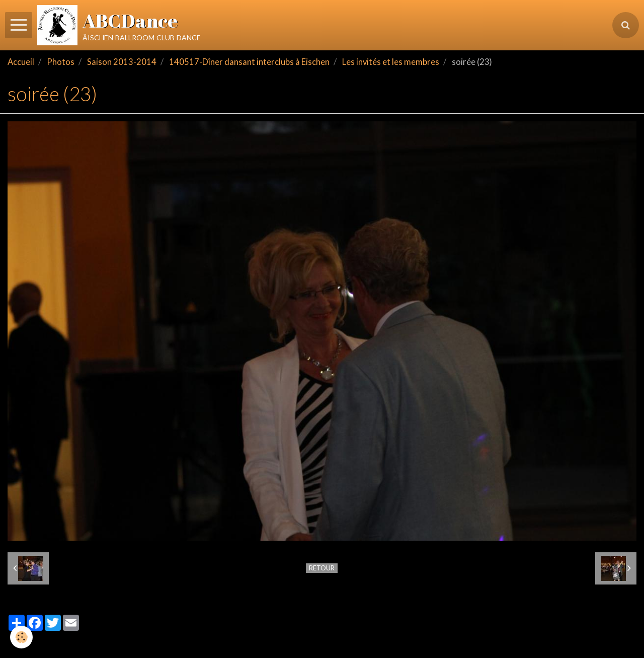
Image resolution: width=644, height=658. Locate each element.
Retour (322, 568)
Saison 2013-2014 (122, 62)
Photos (61, 62)
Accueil (21, 62)
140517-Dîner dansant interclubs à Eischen (249, 62)
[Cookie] (21, 637)
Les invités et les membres (391, 62)
